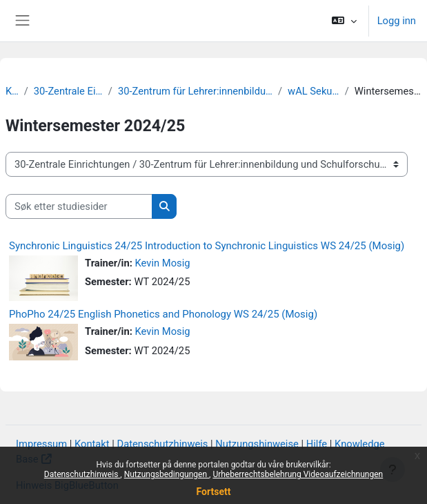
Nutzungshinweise (257, 444)
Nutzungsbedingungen (167, 474)
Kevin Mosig (163, 263)
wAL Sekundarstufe (314, 91)
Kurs (12, 91)
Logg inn (397, 21)
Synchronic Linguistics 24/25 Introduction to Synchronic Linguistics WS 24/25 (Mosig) (207, 246)
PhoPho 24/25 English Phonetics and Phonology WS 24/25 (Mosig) (163, 314)
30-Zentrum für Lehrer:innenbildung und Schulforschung (195, 91)
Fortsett (214, 492)
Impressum (41, 444)
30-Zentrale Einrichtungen (68, 91)
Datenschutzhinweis (82, 474)
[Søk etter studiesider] (79, 206)
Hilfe (317, 444)
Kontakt (92, 444)
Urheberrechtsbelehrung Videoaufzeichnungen (298, 474)
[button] (344, 21)
